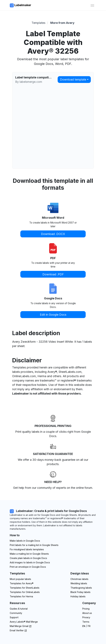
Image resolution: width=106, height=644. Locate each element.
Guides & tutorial (19, 609)
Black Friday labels (80, 592)
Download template (73, 79)
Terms (86, 622)
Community (16, 613)
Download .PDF (53, 274)
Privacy (86, 617)
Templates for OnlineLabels (25, 592)
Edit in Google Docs (53, 315)
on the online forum (79, 488)
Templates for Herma (21, 596)
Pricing (86, 609)
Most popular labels (20, 579)
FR (89, 626)
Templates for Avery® (22, 583)
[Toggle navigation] (92, 5)
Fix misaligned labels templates (27, 549)
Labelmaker (20, 5)
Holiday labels (78, 596)
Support (14, 617)
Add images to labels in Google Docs (30, 562)
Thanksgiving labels (81, 588)
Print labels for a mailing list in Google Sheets (34, 545)
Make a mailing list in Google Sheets (29, 554)
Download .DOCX (53, 234)
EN (84, 626)
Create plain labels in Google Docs (28, 558)
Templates (38, 23)
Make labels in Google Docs (25, 541)
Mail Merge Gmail (21, 626)
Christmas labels (79, 579)
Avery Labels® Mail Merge (24, 622)
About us (87, 613)
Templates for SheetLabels (25, 588)
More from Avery (62, 23)
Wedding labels (79, 583)
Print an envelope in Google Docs (28, 567)
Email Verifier (18, 630)
